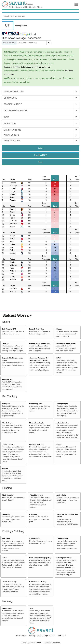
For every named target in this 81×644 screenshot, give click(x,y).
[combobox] (40, 16)
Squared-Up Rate (36, 445)
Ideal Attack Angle (37, 423)
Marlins (13, 262)
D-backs (13, 189)
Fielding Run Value (64, 558)
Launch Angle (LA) (37, 329)
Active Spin (61, 495)
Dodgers (13, 191)
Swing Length (62, 404)
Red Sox (13, 280)
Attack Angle (7, 423)
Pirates (13, 244)
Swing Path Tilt (9, 445)
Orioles (13, 209)
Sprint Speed (7, 608)
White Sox (13, 265)
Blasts (59, 445)
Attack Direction (63, 423)
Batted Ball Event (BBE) (66, 343)
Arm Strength (35, 538)
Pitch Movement (36, 495)
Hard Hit (6, 343)
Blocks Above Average (38, 582)
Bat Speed (6, 404)
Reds (12, 268)
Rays (12, 242)
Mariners (13, 194)
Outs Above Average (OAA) (40, 558)
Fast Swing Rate (36, 404)
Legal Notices (50, 636)
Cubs (12, 274)
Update (41, 148)
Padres (13, 218)
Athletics (13, 271)
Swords (5, 469)
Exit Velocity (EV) (9, 329)
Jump (4, 558)
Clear (40, 162)
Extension (33, 514)
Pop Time (6, 538)
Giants (12, 277)
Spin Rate (6, 514)
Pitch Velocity (8, 495)
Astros (12, 197)
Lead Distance (63, 538)
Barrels (59, 329)
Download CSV (40, 155)
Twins (12, 239)
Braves (13, 215)
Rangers (13, 200)
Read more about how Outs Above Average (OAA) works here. (27, 67)
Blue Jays (14, 186)
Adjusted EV (7, 379)
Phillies (13, 250)
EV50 (59, 358)
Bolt (31, 608)
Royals (12, 227)
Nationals (13, 224)
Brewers (13, 183)
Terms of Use (21, 636)
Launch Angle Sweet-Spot (40, 343)
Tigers (12, 236)
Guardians (14, 221)
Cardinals (13, 289)
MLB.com (62, 636)
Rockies (13, 292)
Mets (12, 247)
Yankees (13, 253)
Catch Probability (9, 582)
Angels (13, 212)
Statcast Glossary (17, 315)
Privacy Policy (35, 636)
